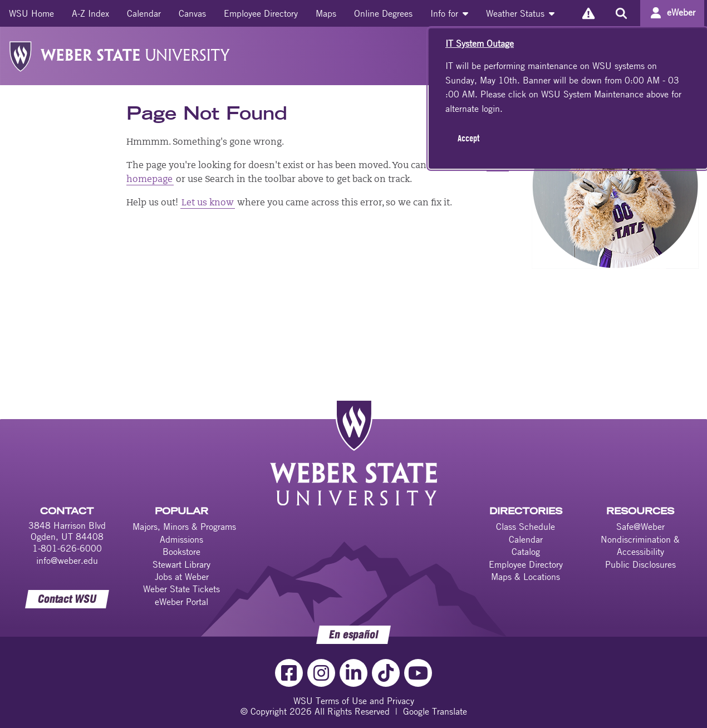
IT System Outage (480, 43)
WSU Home (31, 13)
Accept (468, 138)
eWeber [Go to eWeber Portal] (681, 12)
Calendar (144, 13)
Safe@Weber (640, 527)
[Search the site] (621, 13)
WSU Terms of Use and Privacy (354, 701)
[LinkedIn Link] (354, 673)
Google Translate (435, 711)
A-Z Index (90, 13)
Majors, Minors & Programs (184, 527)
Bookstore (181, 552)
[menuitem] (31, 13)
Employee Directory (261, 13)
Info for (449, 13)
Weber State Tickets (181, 589)
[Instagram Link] (321, 673)
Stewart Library (181, 564)
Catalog (526, 552)
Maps (326, 13)
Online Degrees (383, 13)
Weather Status (520, 13)
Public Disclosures (640, 564)
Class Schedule (526, 527)
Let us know (208, 203)
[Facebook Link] (289, 673)
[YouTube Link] (418, 673)
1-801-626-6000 (67, 548)
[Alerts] (588, 13)
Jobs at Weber (182, 577)
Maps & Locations (526, 577)
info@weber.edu (67, 560)
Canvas (192, 13)
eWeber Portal (181, 602)
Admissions (181, 539)
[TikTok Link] (386, 673)
